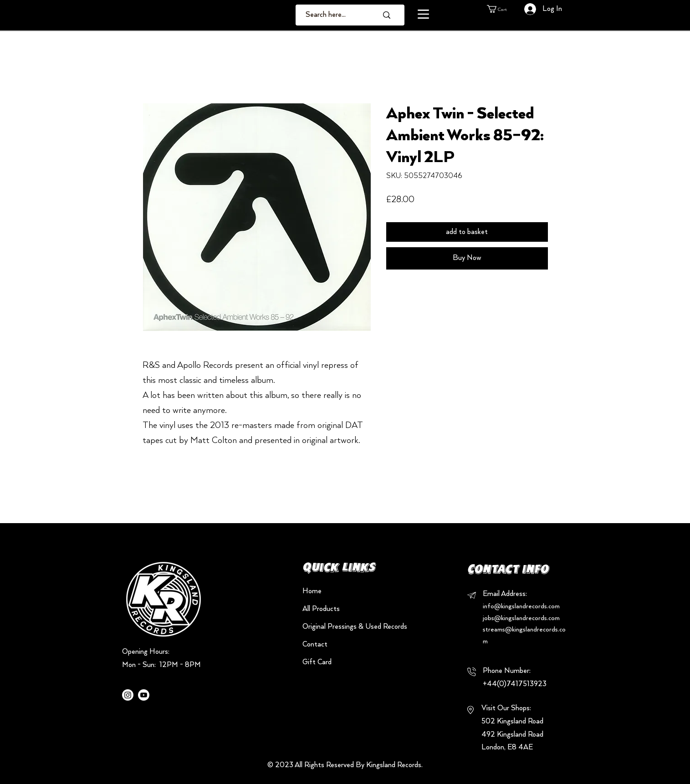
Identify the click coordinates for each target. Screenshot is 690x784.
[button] (423, 14)
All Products (321, 609)
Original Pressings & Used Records (335, 627)
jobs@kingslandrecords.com (521, 618)
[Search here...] (335, 15)
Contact (315, 644)
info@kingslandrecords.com (521, 606)
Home (312, 591)
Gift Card (317, 662)
